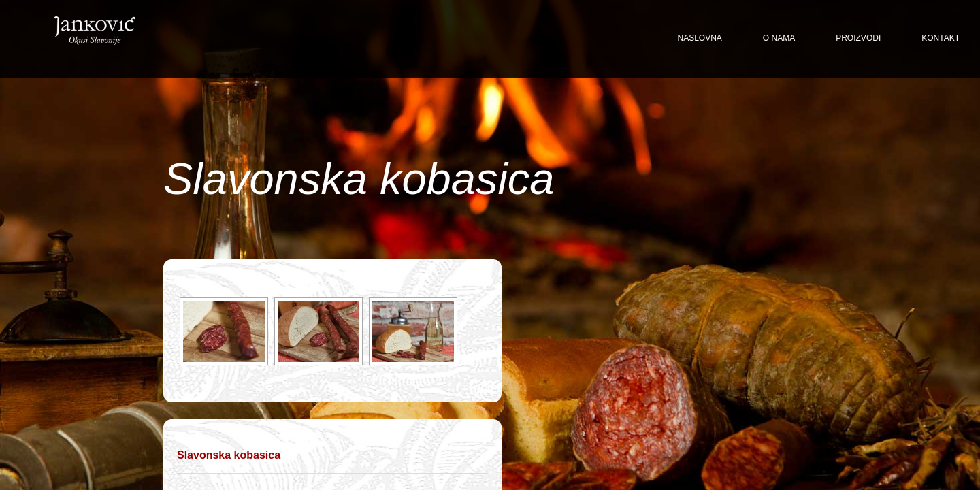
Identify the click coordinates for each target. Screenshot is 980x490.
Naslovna (700, 38)
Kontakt (941, 38)
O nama (779, 38)
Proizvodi (858, 38)
